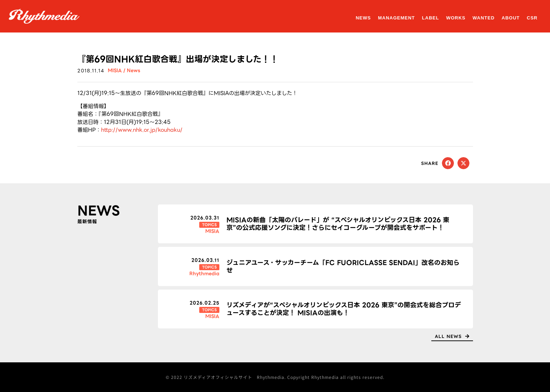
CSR (532, 18)
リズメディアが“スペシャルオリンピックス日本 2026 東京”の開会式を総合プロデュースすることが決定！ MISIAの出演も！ (344, 309)
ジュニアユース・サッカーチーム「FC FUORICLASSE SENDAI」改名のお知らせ (343, 266)
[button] (448, 163)
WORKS (456, 18)
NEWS (363, 18)
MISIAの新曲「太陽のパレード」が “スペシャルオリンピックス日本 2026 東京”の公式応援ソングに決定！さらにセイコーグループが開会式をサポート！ (338, 224)
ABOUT (511, 18)
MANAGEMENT (397, 18)
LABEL (431, 18)
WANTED (484, 18)
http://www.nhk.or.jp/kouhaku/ (142, 130)
